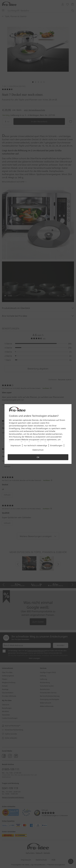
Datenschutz (38, 450)
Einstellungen (56, 445)
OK (38, 457)
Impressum (16, 445)
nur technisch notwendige (35, 445)
